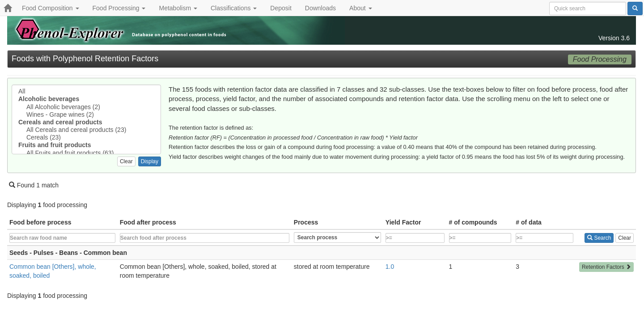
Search (599, 238)
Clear (126, 161)
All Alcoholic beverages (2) (86, 107)
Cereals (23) (86, 138)
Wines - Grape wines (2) (86, 115)
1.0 (390, 267)
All (86, 91)
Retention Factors (606, 267)
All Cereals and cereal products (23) (86, 130)
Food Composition (51, 8)
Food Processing (119, 8)
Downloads (320, 8)
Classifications (234, 8)
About (360, 8)
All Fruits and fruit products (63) (86, 153)
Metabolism (178, 8)
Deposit (281, 8)
